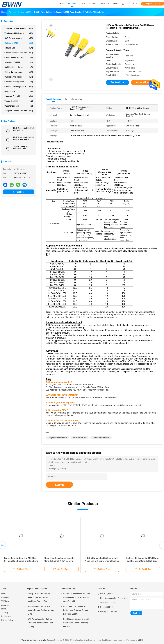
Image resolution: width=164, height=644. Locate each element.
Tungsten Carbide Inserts (19, 28)
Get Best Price (117, 82)
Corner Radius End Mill (19, 58)
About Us (5, 605)
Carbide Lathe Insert (19, 77)
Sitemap (5, 613)
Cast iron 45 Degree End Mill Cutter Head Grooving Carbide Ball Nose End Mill (142, 561)
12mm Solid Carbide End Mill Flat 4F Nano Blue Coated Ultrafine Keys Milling (21, 561)
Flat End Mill (19, 48)
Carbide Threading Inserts (19, 87)
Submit (59, 485)
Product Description (73, 99)
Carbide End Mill (19, 43)
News (4, 609)
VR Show (5, 601)
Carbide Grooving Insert (19, 82)
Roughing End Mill (19, 96)
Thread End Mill (19, 101)
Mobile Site (6, 616)
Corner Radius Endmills (101, 438)
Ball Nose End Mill (80, 438)
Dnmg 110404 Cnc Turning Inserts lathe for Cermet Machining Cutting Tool (39, 598)
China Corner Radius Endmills (34, 640)
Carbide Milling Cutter (19, 67)
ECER (140, 640)
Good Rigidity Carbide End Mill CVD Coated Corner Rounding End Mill (76, 623)
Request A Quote (153, 4)
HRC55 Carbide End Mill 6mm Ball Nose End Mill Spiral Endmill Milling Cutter (102, 561)
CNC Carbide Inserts (19, 38)
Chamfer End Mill (19, 106)
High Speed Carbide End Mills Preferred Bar (23, 138)
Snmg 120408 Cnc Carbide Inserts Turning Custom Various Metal (41, 610)
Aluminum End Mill (19, 62)
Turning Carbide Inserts (19, 33)
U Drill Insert (19, 91)
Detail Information (54, 99)
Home (4, 594)
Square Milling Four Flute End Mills (22, 148)
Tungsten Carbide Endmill (58, 438)
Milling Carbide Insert (19, 72)
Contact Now (19, 192)
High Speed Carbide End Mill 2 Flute (23, 129)
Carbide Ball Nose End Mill (19, 53)
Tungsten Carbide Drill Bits (19, 111)
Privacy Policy (7, 620)
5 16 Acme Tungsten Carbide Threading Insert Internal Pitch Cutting (40, 623)
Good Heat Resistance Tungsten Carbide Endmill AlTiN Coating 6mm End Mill (60, 561)
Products (5, 598)
